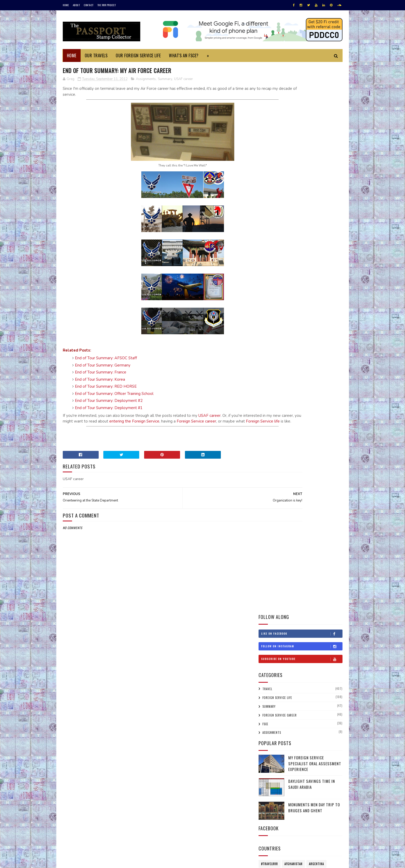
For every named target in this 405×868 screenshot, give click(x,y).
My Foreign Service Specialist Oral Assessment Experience (315, 216)
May (273, 693)
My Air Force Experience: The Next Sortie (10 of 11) (303, 646)
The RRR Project (107, 5)
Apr (273, 700)
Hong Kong (291, 370)
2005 (269, 768)
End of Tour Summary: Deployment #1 (109, 409)
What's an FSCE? (184, 55)
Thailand (329, 443)
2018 (269, 533)
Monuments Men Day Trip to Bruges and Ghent (314, 260)
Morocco (268, 416)
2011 (269, 724)
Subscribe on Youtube (302, 111)
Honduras (268, 370)
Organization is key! (285, 618)
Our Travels (96, 55)
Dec (273, 583)
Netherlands (290, 416)
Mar (273, 707)
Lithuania (326, 397)
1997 (269, 804)
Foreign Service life (134, 428)
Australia (268, 325)
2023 (269, 496)
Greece (322, 361)
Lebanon (280, 397)
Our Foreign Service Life (138, 55)
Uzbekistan (289, 461)
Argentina (316, 316)
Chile (316, 334)
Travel (267, 141)
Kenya (310, 388)
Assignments (146, 80)
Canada (301, 334)
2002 (269, 782)
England (282, 352)
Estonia (300, 352)
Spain (331, 434)
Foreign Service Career (280, 167)
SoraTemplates (87, 861)
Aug (273, 671)
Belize (266, 334)
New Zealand (315, 416)
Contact (89, 5)
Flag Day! (276, 611)
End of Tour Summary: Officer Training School (114, 394)
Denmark (330, 343)
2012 (269, 576)
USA (320, 452)
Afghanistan (293, 316)
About (76, 5)
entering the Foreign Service (193, 422)
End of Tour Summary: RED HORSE (106, 387)
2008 (269, 746)
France (266, 361)
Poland (298, 425)
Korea (325, 388)
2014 (269, 562)
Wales (308, 461)
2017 (269, 540)
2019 (269, 525)
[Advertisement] (156, 443)
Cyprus (284, 343)
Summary (165, 80)
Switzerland (307, 443)
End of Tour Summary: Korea (100, 380)
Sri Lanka (268, 443)
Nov (273, 590)
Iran (285, 379)
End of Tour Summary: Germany (103, 366)
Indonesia (268, 379)
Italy (265, 388)
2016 (269, 547)
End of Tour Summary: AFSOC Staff (106, 359)
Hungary (312, 370)
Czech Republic (307, 343)
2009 (269, 739)
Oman (283, 425)
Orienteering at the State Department (301, 637)
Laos (264, 397)
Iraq (298, 379)
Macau (266, 407)
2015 (269, 555)
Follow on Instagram (302, 99)
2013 (269, 569)
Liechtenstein (303, 397)
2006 (269, 761)
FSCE (265, 176)
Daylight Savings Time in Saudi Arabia (312, 236)
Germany (283, 361)
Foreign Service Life (277, 150)
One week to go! (282, 662)
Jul (272, 678)
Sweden (286, 443)
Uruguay (268, 461)
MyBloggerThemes (131, 861)
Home (66, 5)
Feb (273, 715)
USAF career (184, 80)
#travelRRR (270, 316)
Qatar (314, 425)
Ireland (313, 379)
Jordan (294, 388)
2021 (269, 511)
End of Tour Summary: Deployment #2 (109, 401)
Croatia (267, 343)
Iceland (330, 370)
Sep (273, 605)
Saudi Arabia (270, 434)
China (330, 334)
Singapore (313, 434)
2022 (269, 503)
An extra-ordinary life (288, 655)
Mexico (301, 407)
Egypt (265, 352)
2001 (269, 790)
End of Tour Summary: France (101, 373)
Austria (287, 325)
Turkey (266, 452)
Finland (318, 352)
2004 (269, 775)
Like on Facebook (302, 86)
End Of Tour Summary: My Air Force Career (299, 627)
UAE (308, 452)
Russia (329, 425)
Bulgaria (283, 334)
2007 (269, 753)
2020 (269, 518)
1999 (269, 797)
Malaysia (283, 407)
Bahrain (305, 325)
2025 (269, 489)
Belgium (324, 325)
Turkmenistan (289, 452)
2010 (269, 731)
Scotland (293, 434)
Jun (272, 686)
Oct (273, 597)
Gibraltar (303, 361)
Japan (278, 388)
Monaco (318, 407)
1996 (269, 812)
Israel (329, 379)
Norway (267, 425)
